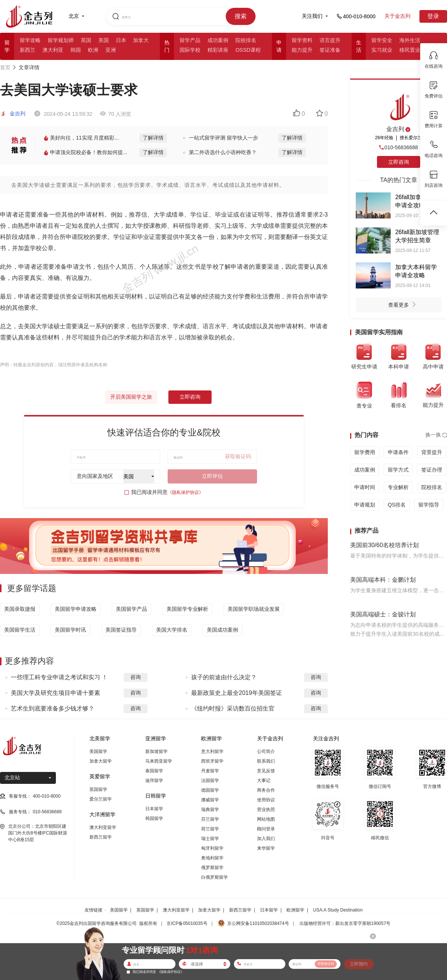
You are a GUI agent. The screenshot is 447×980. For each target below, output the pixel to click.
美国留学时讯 (70, 630)
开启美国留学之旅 (131, 397)
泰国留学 (154, 771)
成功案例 (218, 40)
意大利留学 (212, 751)
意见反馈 (266, 771)
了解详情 (153, 138)
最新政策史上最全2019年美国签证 (237, 693)
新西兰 (28, 50)
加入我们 (266, 839)
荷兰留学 (210, 829)
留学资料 (302, 40)
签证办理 (432, 470)
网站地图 (266, 819)
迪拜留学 (154, 781)
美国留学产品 (131, 609)
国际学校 (190, 50)
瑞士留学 (210, 839)
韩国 (76, 50)
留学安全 (382, 40)
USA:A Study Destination (338, 910)
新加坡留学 (156, 751)
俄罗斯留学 (212, 868)
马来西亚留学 (159, 761)
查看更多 (404, 306)
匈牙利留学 (212, 848)
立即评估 (212, 476)
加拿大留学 (101, 761)
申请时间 (365, 487)
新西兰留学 (101, 837)
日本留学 (154, 809)
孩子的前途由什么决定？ (224, 677)
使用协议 (266, 800)
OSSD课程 (248, 50)
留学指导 (429, 505)
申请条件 (398, 452)
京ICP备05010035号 (187, 923)
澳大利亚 (53, 50)
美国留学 (98, 751)
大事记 (264, 781)
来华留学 (266, 848)
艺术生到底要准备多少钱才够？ (53, 708)
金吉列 (13, 114)
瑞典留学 (210, 810)
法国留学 (210, 781)
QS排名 (397, 505)
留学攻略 (30, 40)
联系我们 (266, 761)
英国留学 (98, 789)
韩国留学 (154, 818)
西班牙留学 (212, 761)
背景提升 (432, 452)
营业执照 (266, 810)
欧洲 (93, 50)
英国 (86, 40)
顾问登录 (266, 829)
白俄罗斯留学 (215, 877)
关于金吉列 (397, 16)
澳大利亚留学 (103, 827)
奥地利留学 (212, 858)
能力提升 (302, 50)
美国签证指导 (121, 630)
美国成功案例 (222, 630)
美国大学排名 (172, 630)
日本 (121, 40)
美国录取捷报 (20, 609)
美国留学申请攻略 (76, 609)
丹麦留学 (210, 771)
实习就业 (382, 50)
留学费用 (365, 452)
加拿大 (141, 40)
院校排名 (246, 40)
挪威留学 (210, 800)
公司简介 (266, 751)
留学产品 (190, 40)
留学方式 (398, 470)
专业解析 (398, 487)
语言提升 (330, 40)
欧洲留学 (295, 910)
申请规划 (365, 505)
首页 (5, 67)
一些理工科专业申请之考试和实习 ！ (59, 677)
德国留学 (210, 790)
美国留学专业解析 (187, 609)
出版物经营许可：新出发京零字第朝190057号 (345, 923)
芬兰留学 (210, 819)
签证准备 (330, 50)
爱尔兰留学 (101, 799)
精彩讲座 (218, 50)
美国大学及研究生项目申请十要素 (56, 693)
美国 (104, 40)
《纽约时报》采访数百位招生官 (233, 708)
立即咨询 (190, 397)
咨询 (136, 677)
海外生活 (410, 40)
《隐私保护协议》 (186, 492)
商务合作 (266, 790)
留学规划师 (61, 40)
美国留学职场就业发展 (254, 609)
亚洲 (111, 50)
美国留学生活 (20, 630)
